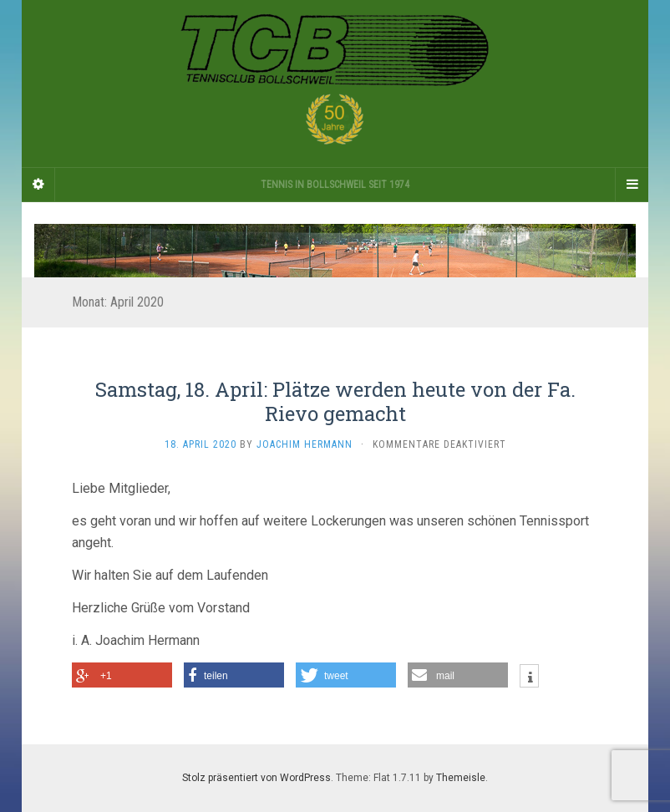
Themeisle (461, 778)
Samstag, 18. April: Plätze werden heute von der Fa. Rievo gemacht (335, 401)
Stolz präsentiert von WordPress (256, 778)
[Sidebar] (38, 185)
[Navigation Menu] (632, 185)
